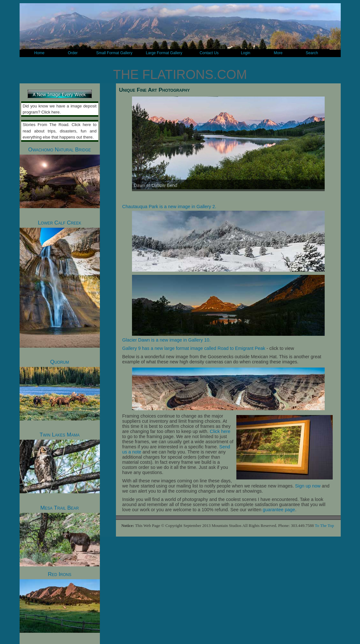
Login (246, 53)
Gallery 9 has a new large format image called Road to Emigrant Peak (194, 348)
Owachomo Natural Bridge (60, 177)
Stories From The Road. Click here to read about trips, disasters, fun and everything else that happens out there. (60, 131)
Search (312, 53)
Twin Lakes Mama (60, 462)
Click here (220, 431)
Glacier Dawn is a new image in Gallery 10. (167, 340)
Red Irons (60, 602)
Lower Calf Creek (60, 284)
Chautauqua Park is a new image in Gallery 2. (169, 207)
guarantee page (279, 510)
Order (73, 53)
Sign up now (308, 486)
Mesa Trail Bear (60, 536)
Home (39, 53)
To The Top (324, 525)
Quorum (60, 390)
